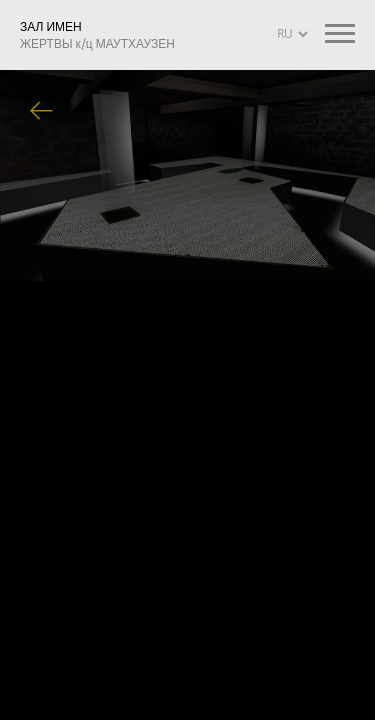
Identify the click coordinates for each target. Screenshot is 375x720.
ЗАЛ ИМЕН (97, 35)
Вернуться (42, 112)
